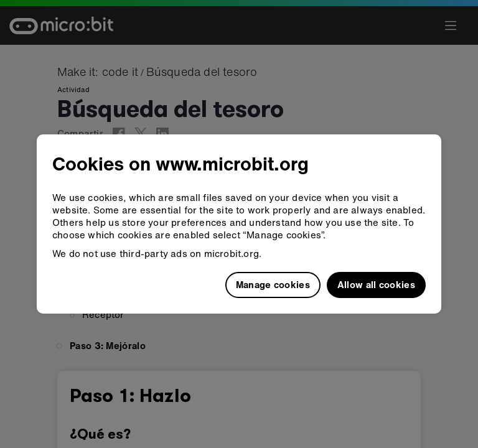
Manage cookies (273, 284)
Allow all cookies (376, 284)
